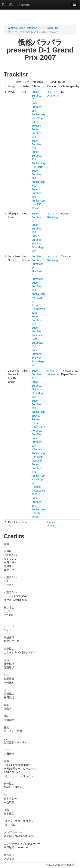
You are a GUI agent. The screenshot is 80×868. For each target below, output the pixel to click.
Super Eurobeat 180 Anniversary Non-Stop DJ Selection (38, 114)
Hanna (51, 522)
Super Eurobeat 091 (37, 374)
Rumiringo (53, 217)
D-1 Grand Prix (49, 28)
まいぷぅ (53, 92)
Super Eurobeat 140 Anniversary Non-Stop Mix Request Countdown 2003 (38, 479)
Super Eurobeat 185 (37, 133)
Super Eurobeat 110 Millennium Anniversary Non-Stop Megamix (38, 449)
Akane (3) (53, 96)
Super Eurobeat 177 (37, 320)
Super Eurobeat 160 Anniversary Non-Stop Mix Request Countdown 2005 (38, 298)
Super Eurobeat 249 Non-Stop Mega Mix (38, 244)
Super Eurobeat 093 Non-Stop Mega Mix (38, 389)
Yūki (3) (52, 526)
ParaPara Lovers (16, 5)
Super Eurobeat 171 (37, 96)
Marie (51, 371)
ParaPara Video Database (22, 28)
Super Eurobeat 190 (37, 144)
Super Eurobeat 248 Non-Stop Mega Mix (38, 358)
